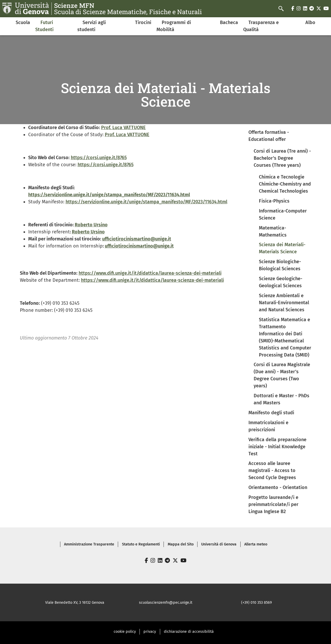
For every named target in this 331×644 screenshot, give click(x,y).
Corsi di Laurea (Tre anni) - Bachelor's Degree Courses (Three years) (282, 158)
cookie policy (125, 632)
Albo (310, 22)
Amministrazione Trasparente (89, 544)
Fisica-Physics (274, 201)
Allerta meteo (256, 544)
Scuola (23, 22)
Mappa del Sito (181, 544)
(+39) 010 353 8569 (257, 603)
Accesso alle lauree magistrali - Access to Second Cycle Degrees (272, 470)
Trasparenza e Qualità (261, 26)
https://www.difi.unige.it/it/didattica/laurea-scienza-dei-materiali (150, 273)
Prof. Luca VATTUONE (123, 128)
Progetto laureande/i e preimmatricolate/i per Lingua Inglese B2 (273, 504)
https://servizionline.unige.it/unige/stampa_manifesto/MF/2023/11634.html (146, 202)
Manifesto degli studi (271, 413)
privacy (150, 632)
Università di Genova (219, 544)
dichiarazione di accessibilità (189, 632)
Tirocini (143, 22)
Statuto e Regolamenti (141, 544)
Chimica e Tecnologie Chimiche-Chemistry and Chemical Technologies (285, 184)
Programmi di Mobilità (174, 26)
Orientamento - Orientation (278, 487)
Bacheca (229, 22)
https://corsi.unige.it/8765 (99, 158)
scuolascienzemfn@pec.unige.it (166, 603)
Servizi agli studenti (92, 26)
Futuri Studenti (44, 26)
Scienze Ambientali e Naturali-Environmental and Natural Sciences (284, 303)
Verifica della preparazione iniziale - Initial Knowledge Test (277, 447)
